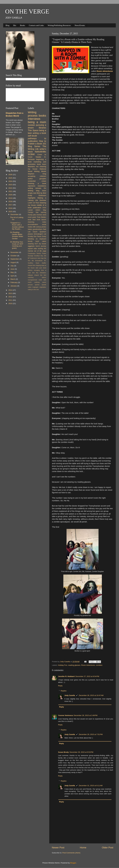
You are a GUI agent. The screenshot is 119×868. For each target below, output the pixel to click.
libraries (42, 128)
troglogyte (35, 287)
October (14, 256)
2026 (11, 175)
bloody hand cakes (37, 241)
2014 (11, 290)
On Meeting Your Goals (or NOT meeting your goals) (17, 245)
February (14, 282)
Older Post (108, 848)
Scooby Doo (32, 236)
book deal (32, 220)
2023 (11, 185)
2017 (11, 205)
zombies (99, 665)
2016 (11, 208)
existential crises (37, 181)
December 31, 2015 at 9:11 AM (91, 786)
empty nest (32, 193)
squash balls (32, 249)
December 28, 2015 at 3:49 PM (86, 715)
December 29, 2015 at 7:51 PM (91, 734)
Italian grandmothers (35, 229)
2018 (11, 201)
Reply (60, 686)
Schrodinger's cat (40, 234)
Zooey (44, 236)
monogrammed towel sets (37, 280)
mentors (39, 215)
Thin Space (33, 130)
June (13, 269)
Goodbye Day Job (40, 256)
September (15, 259)
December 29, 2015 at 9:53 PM (81, 752)
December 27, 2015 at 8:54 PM (87, 676)
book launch (41, 220)
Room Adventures (88, 665)
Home (83, 848)
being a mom (37, 122)
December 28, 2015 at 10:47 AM (91, 695)
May (12, 272)
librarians (31, 166)
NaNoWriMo (40, 152)
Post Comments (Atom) (71, 853)
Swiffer (44, 263)
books (42, 116)
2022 (11, 188)
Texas (39, 236)
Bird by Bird (42, 193)
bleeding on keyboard (37, 239)
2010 (11, 303)
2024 (11, 181)
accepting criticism (37, 176)
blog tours (41, 191)
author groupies (37, 179)
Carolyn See (33, 212)
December (15, 214)
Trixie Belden (41, 217)
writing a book (39, 133)
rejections (32, 186)
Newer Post (58, 848)
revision (31, 125)
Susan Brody (63, 752)
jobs (34, 215)
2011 (11, 300)
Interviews (34, 119)
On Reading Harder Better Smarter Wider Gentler (17, 235)
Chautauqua (32, 253)
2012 (11, 297)
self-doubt (32, 136)
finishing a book (37, 183)
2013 (11, 293)
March (13, 279)
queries (37, 285)
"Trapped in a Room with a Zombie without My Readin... (17, 226)
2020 (11, 195)
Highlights (32, 198)
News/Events (80, 25)
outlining (37, 282)
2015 (11, 212)
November (15, 252)
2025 (11, 178)
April (12, 276)
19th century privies (39, 227)
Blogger (73, 863)
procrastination (33, 224)
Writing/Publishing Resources (59, 25)
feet (33, 273)
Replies (64, 691)
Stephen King (37, 174)
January (14, 286)
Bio (15, 25)
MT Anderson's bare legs (36, 258)
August (13, 262)
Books (23, 25)
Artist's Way (41, 210)
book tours (42, 164)
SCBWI (31, 154)
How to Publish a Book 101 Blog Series (37, 144)
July (12, 266)
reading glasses (74, 665)
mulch (30, 282)
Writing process (33, 114)
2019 (11, 198)
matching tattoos (37, 277)
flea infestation (41, 273)
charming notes (37, 222)
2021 (11, 191)
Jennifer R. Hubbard (66, 676)
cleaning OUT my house (37, 244)
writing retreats (35, 188)
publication (37, 208)
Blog (7, 25)
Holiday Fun (63, 665)
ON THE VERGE (27, 11)
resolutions (42, 186)
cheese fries (32, 265)
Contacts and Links (36, 25)
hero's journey (41, 246)
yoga (44, 251)
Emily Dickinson (37, 195)
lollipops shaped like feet (37, 275)
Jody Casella (70, 695)
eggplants (31, 246)
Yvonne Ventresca (66, 715)
